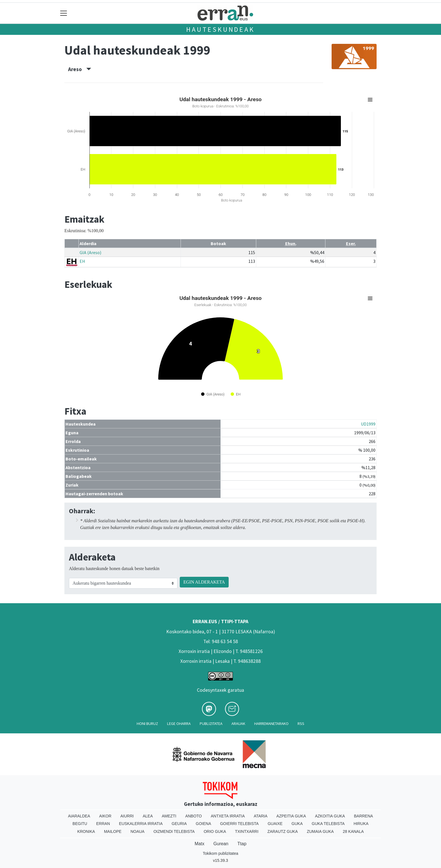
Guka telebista (328, 824)
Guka (297, 824)
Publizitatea (211, 724)
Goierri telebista (239, 824)
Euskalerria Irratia (141, 824)
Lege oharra (179, 724)
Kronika (86, 831)
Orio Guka (215, 831)
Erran (103, 824)
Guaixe (275, 824)
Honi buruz (147, 724)
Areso (80, 69)
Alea (148, 816)
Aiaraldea (79, 816)
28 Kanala (353, 831)
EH (82, 261)
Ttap (242, 844)
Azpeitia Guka (291, 816)
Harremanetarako (271, 724)
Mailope (113, 831)
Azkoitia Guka (330, 816)
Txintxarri (247, 831)
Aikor (105, 816)
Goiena (203, 824)
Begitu (80, 824)
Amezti (169, 816)
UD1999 (368, 424)
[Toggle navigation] (64, 13)
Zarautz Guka (283, 831)
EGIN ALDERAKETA (204, 582)
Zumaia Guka (320, 831)
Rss (301, 724)
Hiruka (361, 824)
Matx (200, 844)
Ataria (261, 816)
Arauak (238, 724)
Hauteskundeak (220, 29)
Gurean (221, 844)
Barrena (363, 816)
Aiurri (127, 816)
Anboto (194, 816)
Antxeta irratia (228, 816)
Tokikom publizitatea (220, 853)
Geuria (179, 824)
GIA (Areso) (90, 252)
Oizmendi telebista (174, 831)
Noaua (138, 831)
